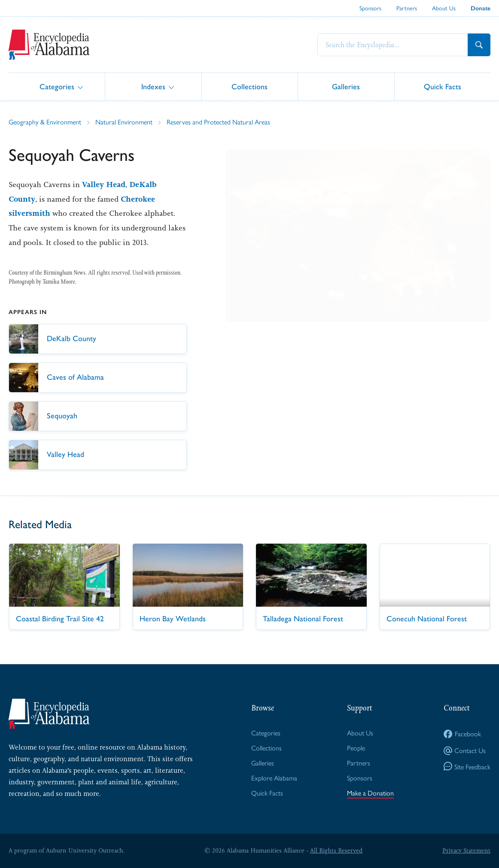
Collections (249, 86)
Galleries (346, 86)
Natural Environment (124, 122)
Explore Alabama (274, 778)
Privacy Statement (466, 850)
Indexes (153, 86)
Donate (481, 8)
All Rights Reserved (336, 850)
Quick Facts (443, 86)
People (356, 748)
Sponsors (370, 8)
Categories (57, 86)
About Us (444, 8)
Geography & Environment (45, 122)
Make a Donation (370, 793)
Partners (407, 8)
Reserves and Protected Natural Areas (218, 122)
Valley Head (104, 184)
